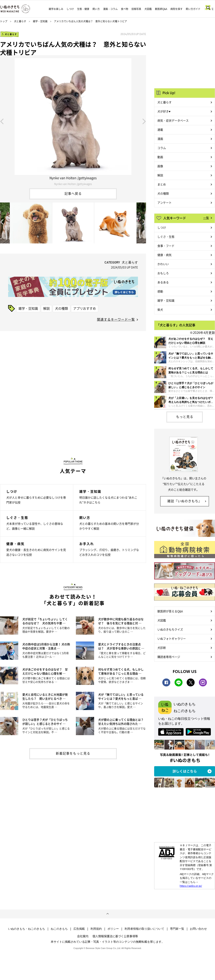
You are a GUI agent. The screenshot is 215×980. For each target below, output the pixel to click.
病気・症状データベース (173, 120)
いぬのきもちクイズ (170, 629)
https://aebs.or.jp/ (191, 886)
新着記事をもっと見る (73, 753)
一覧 (206, 218)
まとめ (162, 184)
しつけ (70, 9)
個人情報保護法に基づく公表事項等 (115, 936)
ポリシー (113, 929)
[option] (73, 121)
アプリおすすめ (85, 308)
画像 (160, 166)
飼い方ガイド (193, 9)
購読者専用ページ (169, 657)
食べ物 (125, 9)
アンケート (164, 202)
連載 (160, 130)
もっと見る (185, 417)
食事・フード (166, 246)
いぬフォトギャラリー (172, 638)
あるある (163, 282)
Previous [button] (2, 121)
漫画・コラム (110, 9)
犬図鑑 (148, 9)
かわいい (163, 264)
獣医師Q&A (161, 9)
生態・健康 (83, 9)
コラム (162, 148)
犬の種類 (61, 308)
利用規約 (96, 929)
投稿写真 (136, 9)
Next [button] (144, 121)
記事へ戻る (73, 193)
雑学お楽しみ (56, 9)
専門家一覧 (177, 929)
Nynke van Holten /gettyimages (73, 184)
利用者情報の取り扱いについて (144, 929)
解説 (46, 308)
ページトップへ (107, 914)
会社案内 (83, 936)
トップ (4, 21)
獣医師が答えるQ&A (170, 611)
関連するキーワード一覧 (116, 319)
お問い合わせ (198, 929)
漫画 (160, 139)
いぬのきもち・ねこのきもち (27, 929)
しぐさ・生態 (166, 237)
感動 (160, 291)
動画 (160, 157)
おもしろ (163, 273)
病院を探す (176, 9)
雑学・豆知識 (40, 21)
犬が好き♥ (164, 111)
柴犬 (160, 310)
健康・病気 (164, 255)
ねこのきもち (59, 929)
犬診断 (162, 648)
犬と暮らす (20, 21)
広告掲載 (79, 929)
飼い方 (96, 9)
